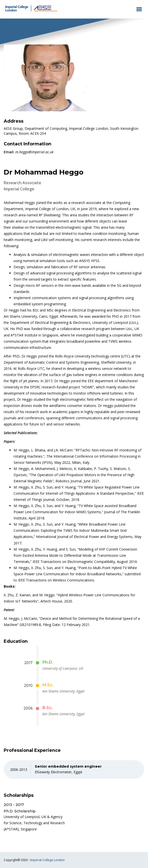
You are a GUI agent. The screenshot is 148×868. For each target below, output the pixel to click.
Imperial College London (47, 860)
